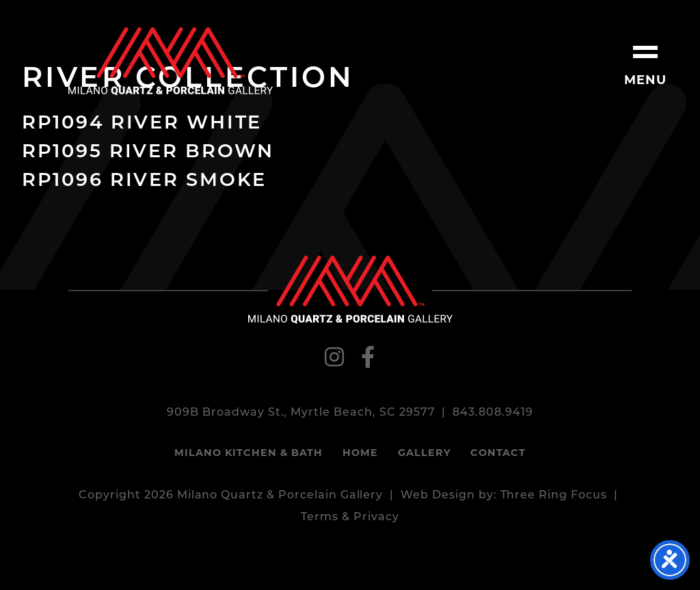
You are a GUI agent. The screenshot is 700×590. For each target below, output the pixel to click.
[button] (645, 55)
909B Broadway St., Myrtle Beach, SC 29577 (301, 413)
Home (360, 454)
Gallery (425, 454)
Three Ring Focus (554, 496)
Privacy (376, 518)
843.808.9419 (493, 413)
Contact (498, 454)
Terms (320, 518)
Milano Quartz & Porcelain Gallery (171, 62)
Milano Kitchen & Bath (248, 454)
